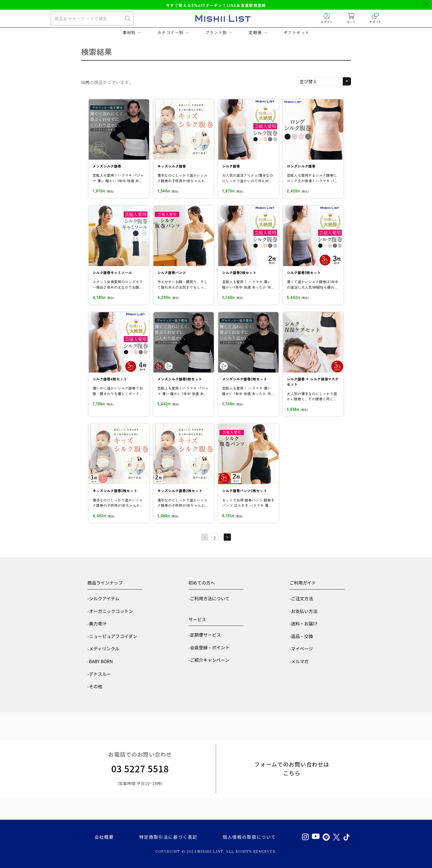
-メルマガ (299, 661)
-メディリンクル (103, 649)
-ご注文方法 (301, 598)
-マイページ (301, 649)
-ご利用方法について (209, 598)
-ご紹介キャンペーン (209, 660)
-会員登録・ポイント (209, 647)
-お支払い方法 (304, 611)
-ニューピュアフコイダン (112, 636)
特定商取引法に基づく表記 (168, 837)
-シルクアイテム (103, 598)
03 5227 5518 (140, 768)
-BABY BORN (100, 661)
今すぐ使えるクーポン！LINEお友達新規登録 (216, 5)
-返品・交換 (301, 636)
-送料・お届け (304, 623)
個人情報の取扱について (249, 837)
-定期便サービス (205, 635)
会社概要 (104, 837)
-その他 (95, 686)
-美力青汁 (97, 623)
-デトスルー (99, 674)
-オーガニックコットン (110, 611)
